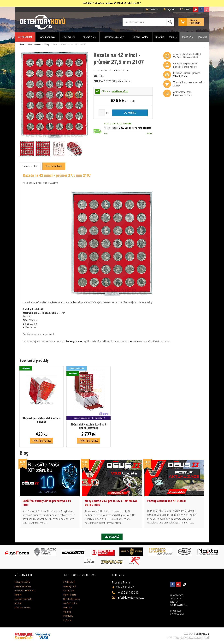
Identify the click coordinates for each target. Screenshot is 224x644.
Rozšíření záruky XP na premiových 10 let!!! (47, 503)
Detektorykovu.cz (203, 634)
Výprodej (173, 37)
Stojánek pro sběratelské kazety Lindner (41, 420)
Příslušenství (69, 37)
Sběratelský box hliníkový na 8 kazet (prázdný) (88, 426)
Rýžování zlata (89, 37)
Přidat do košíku (42, 441)
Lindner (128, 81)
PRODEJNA (188, 37)
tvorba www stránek (201, 638)
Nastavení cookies (22, 608)
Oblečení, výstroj (141, 37)
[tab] (30, 166)
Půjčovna (203, 37)
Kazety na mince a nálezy (38, 45)
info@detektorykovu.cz (131, 598)
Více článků (112, 537)
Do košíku (130, 113)
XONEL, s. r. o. (176, 599)
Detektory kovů (47, 37)
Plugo (177, 638)
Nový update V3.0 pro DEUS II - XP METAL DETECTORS (111, 503)
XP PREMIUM (25, 37)
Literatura (160, 37)
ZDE (139, 3)
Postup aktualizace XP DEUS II (167, 501)
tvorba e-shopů (187, 638)
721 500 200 (128, 593)
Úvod (22, 45)
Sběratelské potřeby (114, 37)
